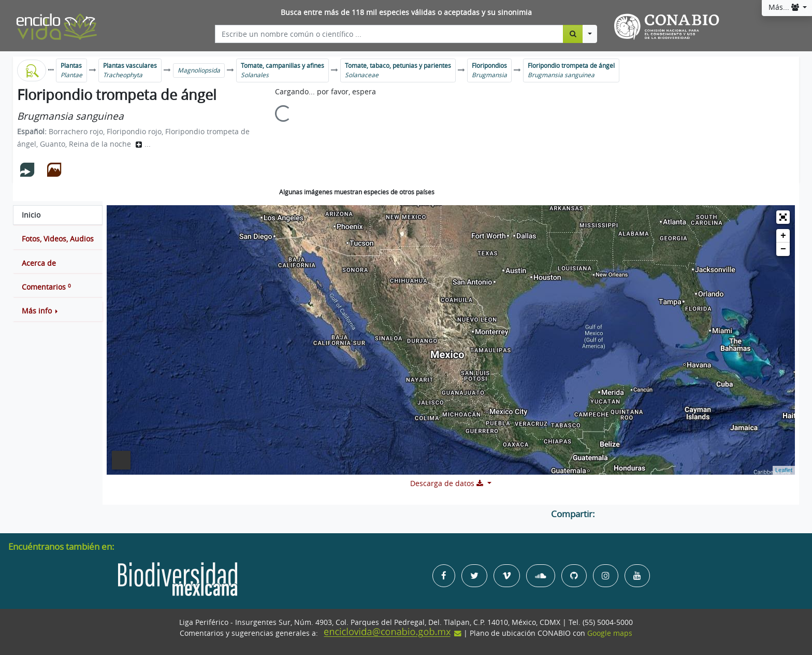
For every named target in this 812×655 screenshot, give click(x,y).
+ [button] (783, 236)
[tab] (58, 215)
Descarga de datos (448, 483)
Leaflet (784, 470)
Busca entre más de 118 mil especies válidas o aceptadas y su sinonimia (406, 12)
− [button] (783, 249)
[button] (58, 311)
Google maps (610, 633)
